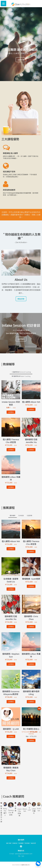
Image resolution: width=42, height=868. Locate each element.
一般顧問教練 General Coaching (21, 372)
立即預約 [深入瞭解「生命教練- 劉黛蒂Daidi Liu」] (11, 589)
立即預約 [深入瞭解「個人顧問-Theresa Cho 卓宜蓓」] (11, 450)
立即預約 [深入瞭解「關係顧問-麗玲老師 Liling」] (31, 702)
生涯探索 (29, 515)
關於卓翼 (9, 843)
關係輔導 (13, 515)
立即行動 (21, 60)
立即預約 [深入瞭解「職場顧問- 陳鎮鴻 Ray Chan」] (11, 778)
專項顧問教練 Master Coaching (21, 376)
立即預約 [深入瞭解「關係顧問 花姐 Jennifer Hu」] (31, 450)
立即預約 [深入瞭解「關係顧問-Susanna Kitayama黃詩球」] (11, 702)
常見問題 (27, 843)
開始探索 (21, 299)
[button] (3, 44)
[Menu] (3, 3)
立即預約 (21, 339)
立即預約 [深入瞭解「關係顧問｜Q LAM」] (11, 736)
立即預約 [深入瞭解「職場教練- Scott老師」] (31, 586)
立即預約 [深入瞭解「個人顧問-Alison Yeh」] (31, 409)
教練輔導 (21, 843)
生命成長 (21, 515)
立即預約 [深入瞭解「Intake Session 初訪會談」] (11, 412)
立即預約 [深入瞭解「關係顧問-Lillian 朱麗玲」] (11, 487)
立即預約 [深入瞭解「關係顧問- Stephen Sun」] (11, 664)
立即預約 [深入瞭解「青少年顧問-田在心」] (31, 740)
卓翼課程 (15, 843)
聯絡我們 (33, 843)
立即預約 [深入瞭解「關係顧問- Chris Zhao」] (31, 627)
